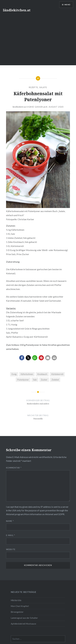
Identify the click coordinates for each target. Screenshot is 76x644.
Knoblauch (42, 374)
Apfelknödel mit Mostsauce (23, 624)
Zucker (44, 380)
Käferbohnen (27, 374)
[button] (22, 358)
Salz (35, 380)
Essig (14, 374)
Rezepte (33, 87)
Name (10, 521)
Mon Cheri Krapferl (20, 606)
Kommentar (14, 468)
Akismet (10, 514)
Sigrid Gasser (35, 107)
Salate (43, 87)
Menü (67, 5)
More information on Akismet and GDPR (44, 514)
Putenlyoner (23, 380)
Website (11, 549)
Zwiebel (55, 380)
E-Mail (10, 535)
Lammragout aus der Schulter (24, 618)
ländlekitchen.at (17, 10)
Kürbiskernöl (57, 374)
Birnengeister (17, 612)
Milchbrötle (16, 600)
